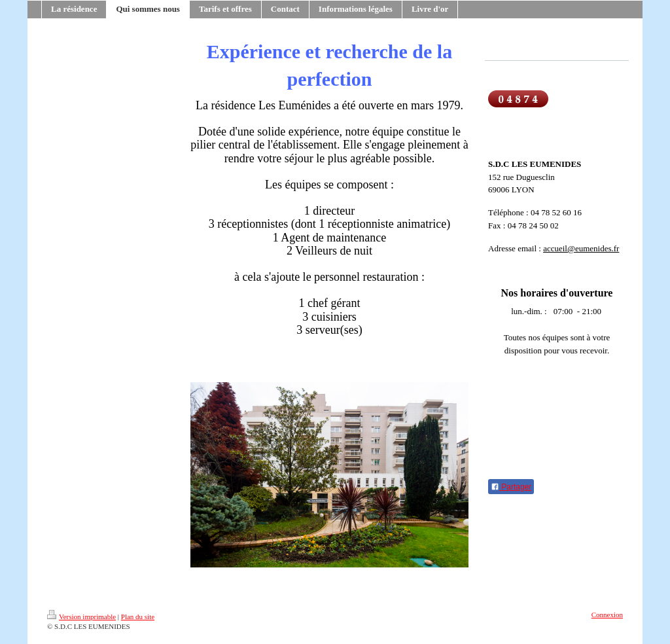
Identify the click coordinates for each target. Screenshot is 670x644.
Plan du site (138, 617)
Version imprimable (81, 617)
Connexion (607, 615)
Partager (511, 487)
